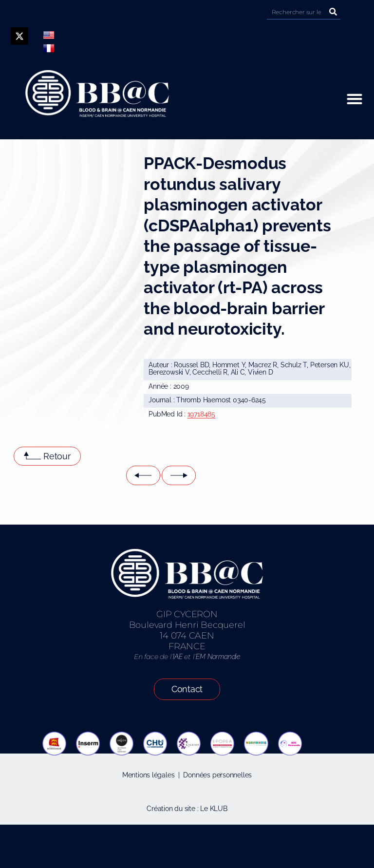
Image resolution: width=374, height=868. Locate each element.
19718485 (201, 414)
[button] (354, 99)
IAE (178, 657)
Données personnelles (217, 775)
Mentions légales (149, 775)
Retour (57, 456)
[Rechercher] (333, 12)
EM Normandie (218, 657)
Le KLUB (214, 809)
